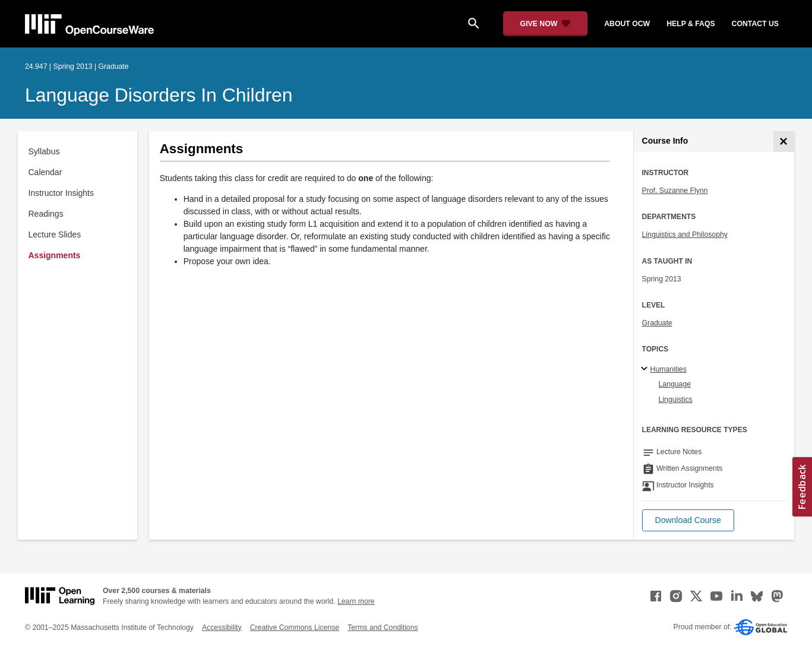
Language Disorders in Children (159, 95)
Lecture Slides (55, 234)
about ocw (627, 24)
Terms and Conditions (383, 628)
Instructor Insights (61, 193)
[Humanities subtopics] (646, 369)
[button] (688, 520)
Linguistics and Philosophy (685, 234)
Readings (46, 214)
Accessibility (222, 628)
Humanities (669, 369)
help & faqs (691, 24)
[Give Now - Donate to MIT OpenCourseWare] (546, 24)
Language (675, 384)
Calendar (45, 172)
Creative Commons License (295, 628)
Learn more (356, 601)
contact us (755, 24)
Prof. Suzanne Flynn (675, 191)
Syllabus (44, 151)
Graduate (657, 323)
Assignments (55, 255)
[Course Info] (784, 142)
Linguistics (676, 400)
